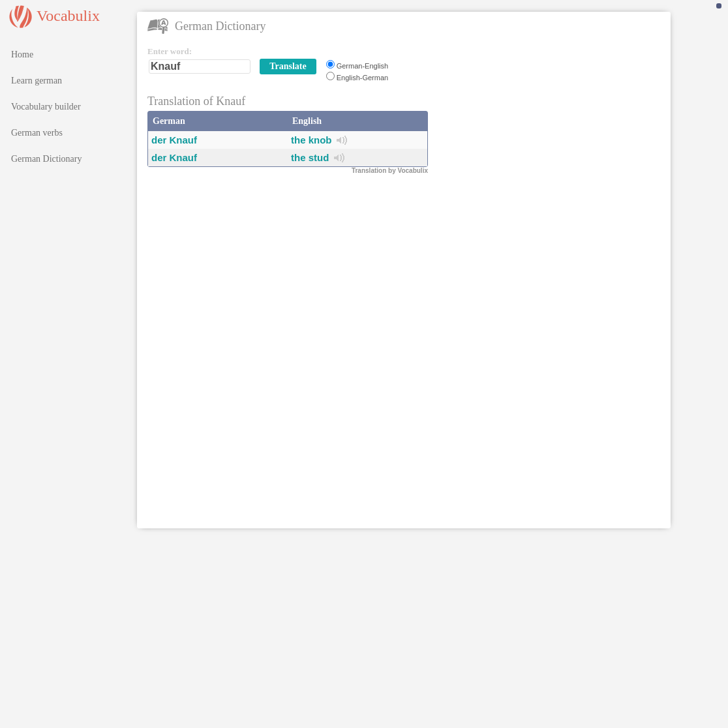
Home (22, 54)
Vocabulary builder (46, 107)
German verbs (37, 133)
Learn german (37, 81)
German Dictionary (46, 159)
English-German (362, 78)
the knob (311, 140)
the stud (310, 158)
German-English (362, 66)
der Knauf (174, 140)
